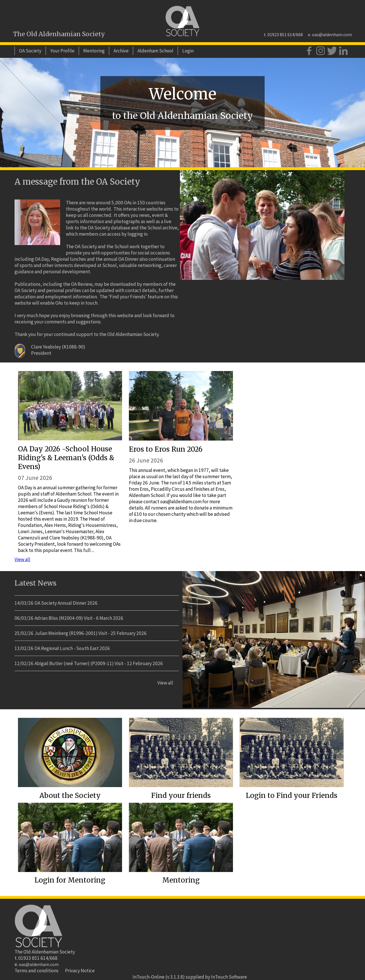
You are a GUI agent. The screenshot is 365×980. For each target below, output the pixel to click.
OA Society (30, 51)
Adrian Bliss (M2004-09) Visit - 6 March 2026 (79, 618)
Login (188, 51)
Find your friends (181, 795)
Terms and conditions (36, 971)
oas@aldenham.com (332, 34)
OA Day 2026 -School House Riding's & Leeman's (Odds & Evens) (66, 458)
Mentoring (94, 51)
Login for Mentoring (70, 880)
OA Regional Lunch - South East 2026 (72, 648)
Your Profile (62, 51)
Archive (121, 51)
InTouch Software (229, 977)
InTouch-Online (149, 977)
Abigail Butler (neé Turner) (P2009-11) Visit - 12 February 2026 (99, 663)
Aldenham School (155, 51)
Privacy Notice (80, 971)
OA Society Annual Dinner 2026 (66, 603)
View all (22, 559)
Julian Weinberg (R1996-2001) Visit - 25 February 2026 (91, 633)
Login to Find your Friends (292, 795)
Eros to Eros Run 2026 (166, 449)
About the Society (70, 795)
